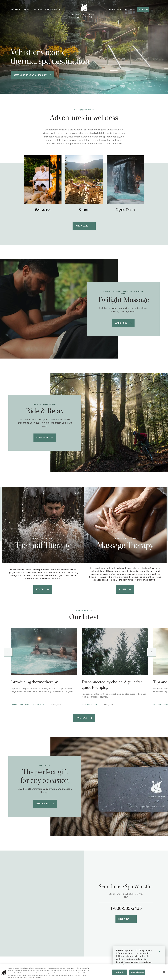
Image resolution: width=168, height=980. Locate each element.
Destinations (115, 10)
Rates (26, 10)
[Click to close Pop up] (160, 952)
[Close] (164, 972)
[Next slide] (152, 652)
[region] (84, 972)
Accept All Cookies (137, 972)
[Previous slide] (8, 652)
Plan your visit (53, 10)
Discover (16, 10)
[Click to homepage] (84, 11)
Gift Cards (129, 10)
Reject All (120, 972)
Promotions (37, 10)
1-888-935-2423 (126, 908)
